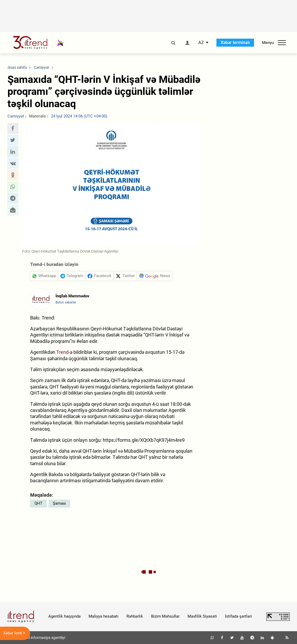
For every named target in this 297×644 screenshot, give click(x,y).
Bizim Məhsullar (165, 616)
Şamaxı (59, 503)
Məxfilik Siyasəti (202, 616)
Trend (62, 352)
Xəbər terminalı (235, 42)
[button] (13, 128)
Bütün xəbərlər (66, 302)
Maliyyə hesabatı (104, 616)
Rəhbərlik (135, 616)
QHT (38, 503)
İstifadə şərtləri (238, 616)
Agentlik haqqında (64, 616)
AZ (201, 43)
